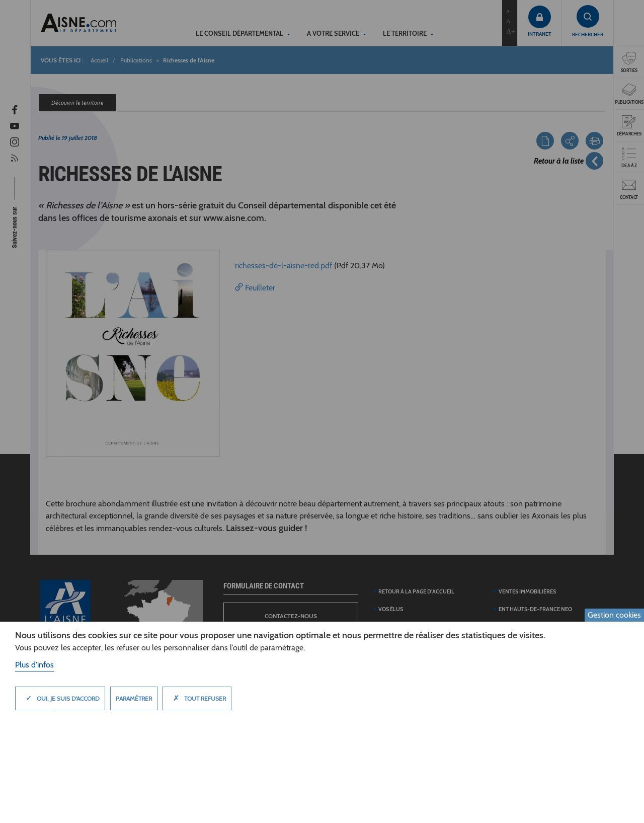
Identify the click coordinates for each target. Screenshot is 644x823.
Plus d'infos (34, 665)
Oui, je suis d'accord (60, 698)
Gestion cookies (614, 615)
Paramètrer (134, 698)
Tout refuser (197, 698)
